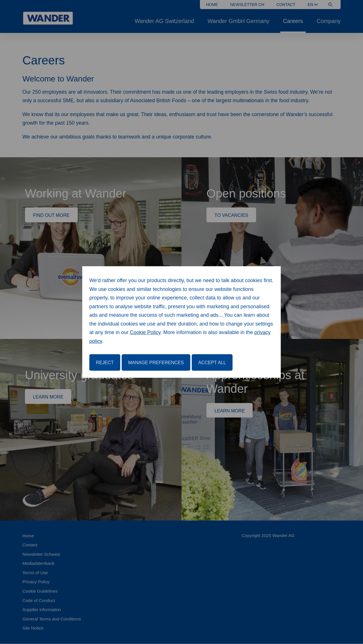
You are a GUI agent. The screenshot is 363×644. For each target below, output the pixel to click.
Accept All (212, 362)
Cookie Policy (145, 332)
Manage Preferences (156, 362)
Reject (105, 362)
